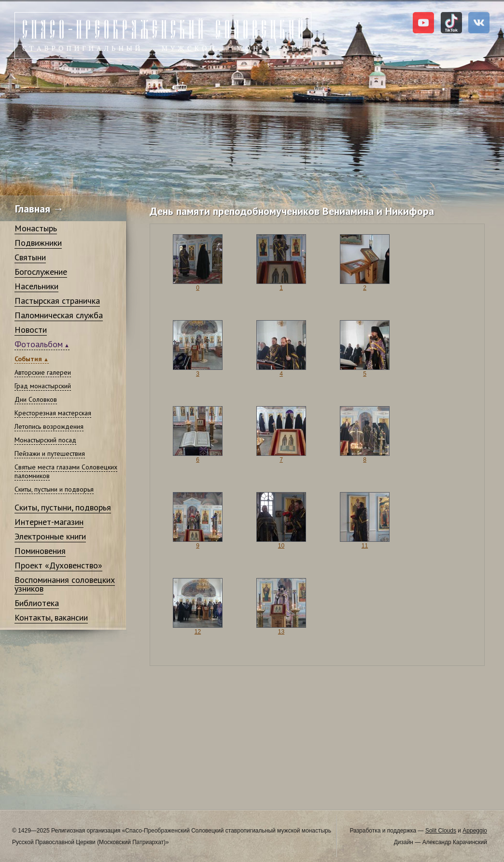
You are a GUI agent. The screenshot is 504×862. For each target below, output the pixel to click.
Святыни (30, 257)
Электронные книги (50, 536)
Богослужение (41, 272)
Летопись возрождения (49, 426)
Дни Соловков (36, 399)
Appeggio (475, 831)
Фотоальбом (39, 344)
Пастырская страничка (57, 301)
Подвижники (38, 243)
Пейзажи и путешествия (50, 453)
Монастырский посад (45, 440)
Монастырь (36, 228)
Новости (31, 330)
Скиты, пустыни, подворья (63, 507)
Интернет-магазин (49, 522)
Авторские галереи (43, 372)
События (28, 359)
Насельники (36, 286)
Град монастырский (43, 386)
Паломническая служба (59, 315)
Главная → (39, 209)
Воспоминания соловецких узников (65, 584)
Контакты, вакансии (51, 617)
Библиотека (37, 603)
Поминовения (40, 551)
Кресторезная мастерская (53, 413)
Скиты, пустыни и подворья (54, 489)
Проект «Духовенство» (58, 565)
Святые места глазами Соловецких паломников (66, 471)
